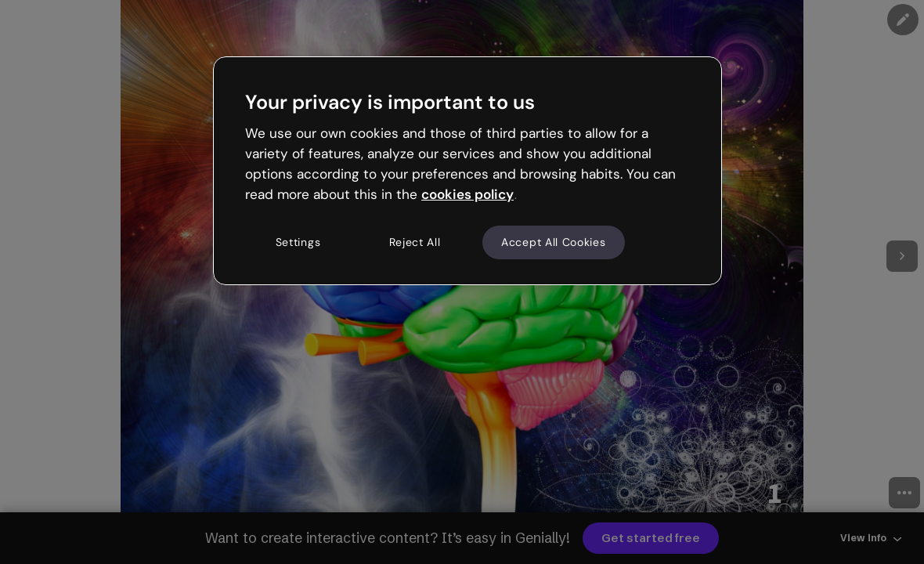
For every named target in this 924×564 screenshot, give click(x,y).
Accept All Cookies (554, 242)
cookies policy (467, 194)
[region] (467, 171)
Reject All (415, 242)
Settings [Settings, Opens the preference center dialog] (298, 242)
